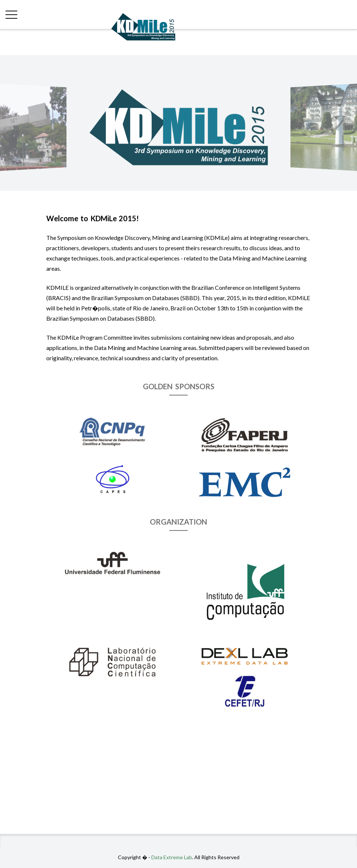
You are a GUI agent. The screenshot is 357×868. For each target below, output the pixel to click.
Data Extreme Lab (172, 857)
